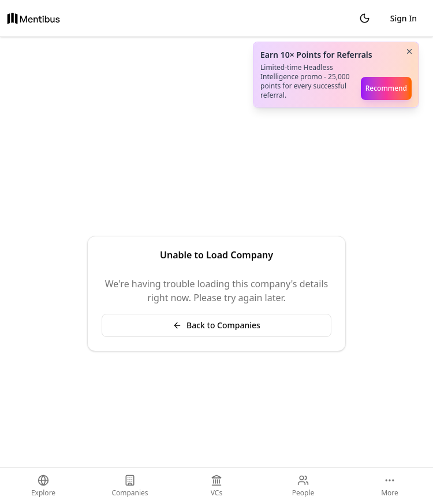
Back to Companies (216, 325)
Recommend (386, 88)
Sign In (404, 18)
